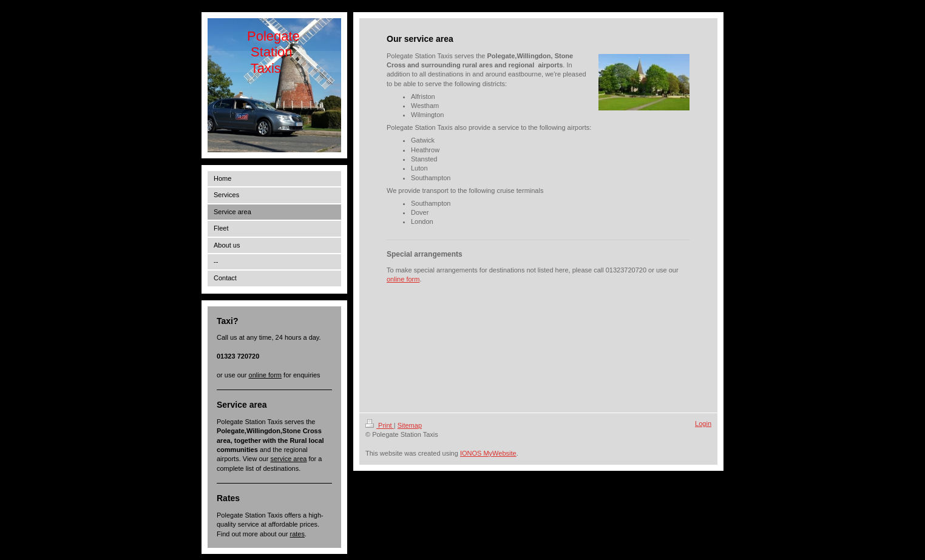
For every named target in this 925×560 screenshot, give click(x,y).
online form (265, 375)
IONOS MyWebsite (488, 453)
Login (703, 423)
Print (380, 425)
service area (288, 459)
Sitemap (410, 425)
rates (297, 534)
